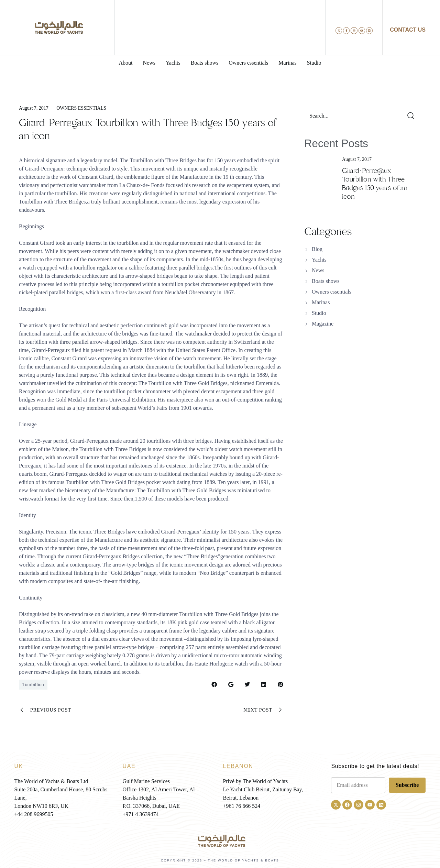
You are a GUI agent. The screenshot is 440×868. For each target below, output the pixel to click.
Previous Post (45, 710)
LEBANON (238, 766)
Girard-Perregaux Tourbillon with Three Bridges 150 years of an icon (375, 184)
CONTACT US (408, 30)
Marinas (321, 302)
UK (19, 766)
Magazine (323, 324)
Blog (317, 249)
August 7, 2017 (34, 108)
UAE (129, 766)
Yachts (319, 260)
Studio (319, 313)
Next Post (263, 710)
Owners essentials (81, 108)
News (318, 270)
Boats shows (326, 281)
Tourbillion (33, 685)
